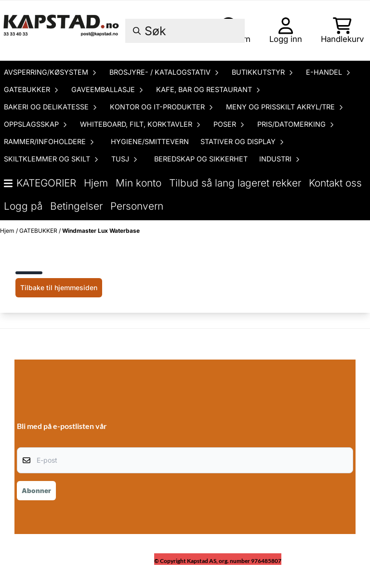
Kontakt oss (335, 183)
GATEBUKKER (39, 231)
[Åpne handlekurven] (342, 30)
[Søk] (185, 31)
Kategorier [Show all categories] (40, 183)
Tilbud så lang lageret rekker (235, 183)
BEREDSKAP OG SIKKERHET (201, 159)
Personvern (137, 206)
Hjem (96, 183)
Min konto (139, 183)
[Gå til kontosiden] (286, 30)
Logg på (23, 206)
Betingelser (76, 206)
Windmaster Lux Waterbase (101, 231)
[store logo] (62, 31)
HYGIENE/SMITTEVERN (150, 141)
